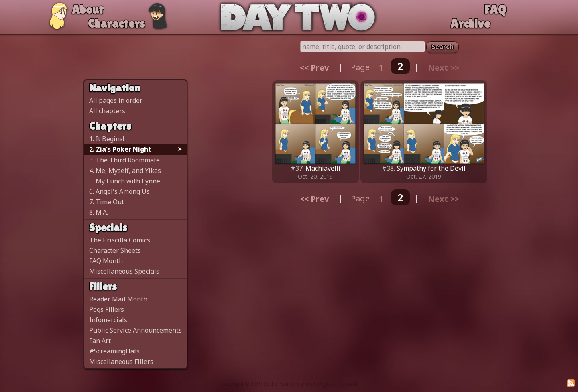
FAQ (495, 9)
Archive (470, 23)
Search (443, 47)
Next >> (444, 67)
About (88, 9)
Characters (116, 23)
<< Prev (314, 67)
